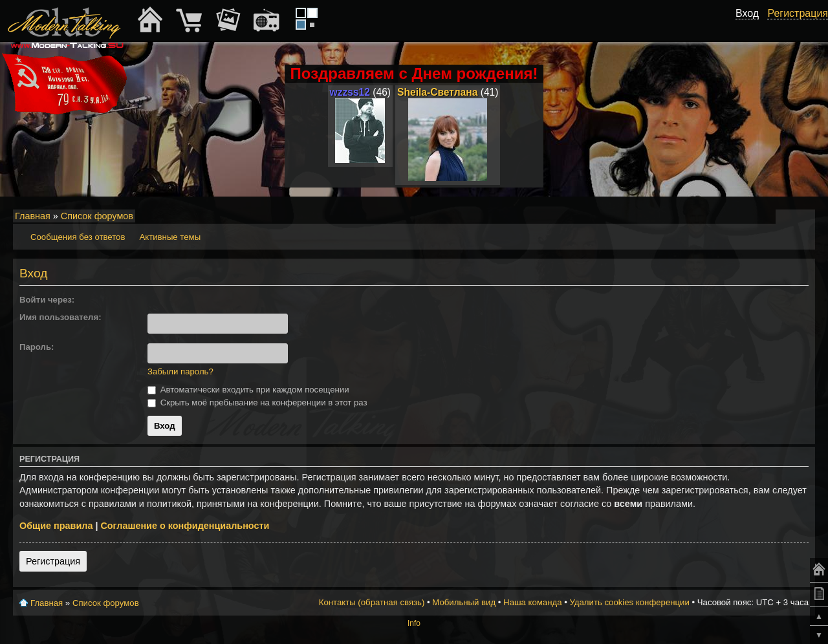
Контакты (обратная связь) (372, 602)
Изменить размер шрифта (788, 217)
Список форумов (97, 216)
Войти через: (47, 300)
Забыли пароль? (180, 371)
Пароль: (37, 347)
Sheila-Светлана (437, 92)
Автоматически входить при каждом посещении (248, 390)
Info (414, 623)
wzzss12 (350, 92)
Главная (33, 216)
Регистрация (53, 561)
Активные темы (170, 237)
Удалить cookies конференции (629, 602)
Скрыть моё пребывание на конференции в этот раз (257, 403)
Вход (747, 13)
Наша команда (532, 602)
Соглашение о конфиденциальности (185, 526)
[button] (153, 300)
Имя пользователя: (60, 317)
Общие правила (56, 526)
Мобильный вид (806, 217)
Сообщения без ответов (78, 237)
